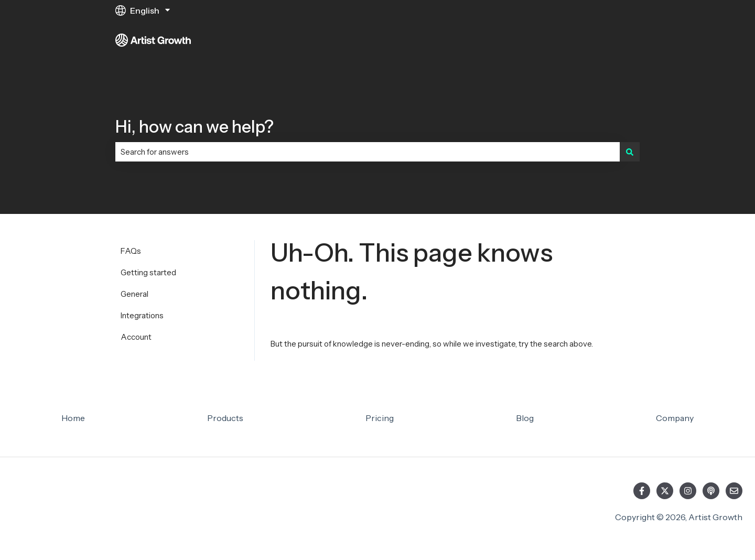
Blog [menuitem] (525, 418)
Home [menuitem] (73, 418)
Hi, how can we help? (195, 127)
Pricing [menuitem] (380, 418)
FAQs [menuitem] (131, 251)
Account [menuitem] (136, 337)
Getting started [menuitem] (148, 272)
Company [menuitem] (675, 418)
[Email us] (734, 491)
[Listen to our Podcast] (711, 491)
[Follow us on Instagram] (688, 491)
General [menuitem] (134, 294)
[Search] (630, 152)
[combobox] (368, 152)
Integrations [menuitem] (142, 315)
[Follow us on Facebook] (642, 491)
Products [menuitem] (225, 418)
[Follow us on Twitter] (665, 491)
